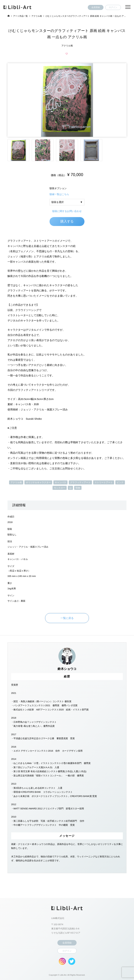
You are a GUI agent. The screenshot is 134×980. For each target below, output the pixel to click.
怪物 (78, 488)
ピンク (120, 482)
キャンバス (60, 482)
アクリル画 (16, 482)
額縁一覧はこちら (59, 194)
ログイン (113, 7)
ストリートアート (104, 482)
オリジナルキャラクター (38, 482)
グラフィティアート (80, 482)
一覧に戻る (67, 618)
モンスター (60, 488)
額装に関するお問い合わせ (67, 211)
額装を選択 (58, 202)
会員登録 (96, 7)
